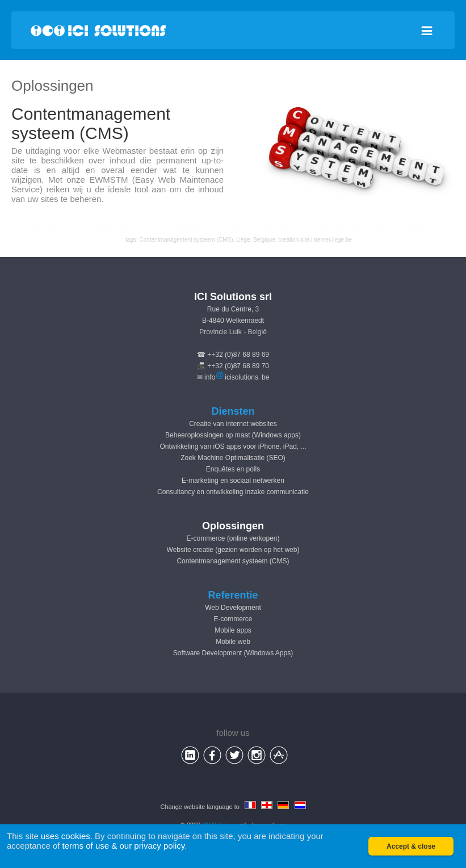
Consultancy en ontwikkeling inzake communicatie (233, 492)
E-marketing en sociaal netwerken (233, 481)
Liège (243, 240)
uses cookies (66, 836)
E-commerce (233, 619)
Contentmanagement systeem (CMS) (233, 561)
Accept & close (411, 846)
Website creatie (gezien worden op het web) (233, 550)
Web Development (233, 608)
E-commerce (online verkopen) (233, 538)
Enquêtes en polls (233, 469)
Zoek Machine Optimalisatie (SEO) (233, 458)
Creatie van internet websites (233, 424)
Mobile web (233, 642)
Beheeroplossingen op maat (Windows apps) (233, 435)
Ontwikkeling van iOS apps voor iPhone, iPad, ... (233, 446)
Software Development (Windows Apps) (233, 653)
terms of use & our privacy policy (124, 846)
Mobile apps (233, 630)
